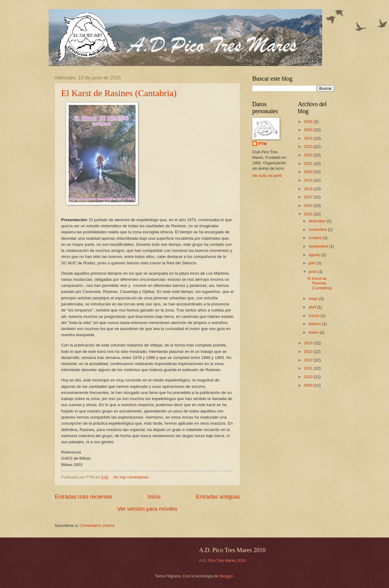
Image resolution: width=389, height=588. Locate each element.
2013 (309, 351)
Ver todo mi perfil (267, 176)
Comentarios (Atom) (97, 525)
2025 (309, 130)
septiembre (319, 246)
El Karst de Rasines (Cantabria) (119, 93)
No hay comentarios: (132, 477)
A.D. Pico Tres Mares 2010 (222, 560)
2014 (309, 343)
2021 (309, 164)
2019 (309, 180)
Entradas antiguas (218, 497)
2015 (309, 214)
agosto (315, 255)
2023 (309, 146)
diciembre (317, 221)
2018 (309, 189)
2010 (309, 377)
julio (312, 263)
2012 (309, 360)
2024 (309, 138)
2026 (309, 122)
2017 (309, 197)
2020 (309, 172)
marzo (314, 316)
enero (314, 332)
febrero (315, 324)
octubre (316, 238)
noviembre (318, 230)
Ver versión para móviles (147, 509)
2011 (309, 368)
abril (313, 307)
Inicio (154, 497)
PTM (262, 144)
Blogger (226, 576)
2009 (309, 385)
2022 (309, 155)
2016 (309, 205)
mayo (314, 299)
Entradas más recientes (83, 497)
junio (313, 271)
